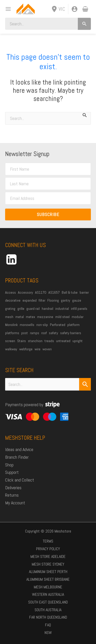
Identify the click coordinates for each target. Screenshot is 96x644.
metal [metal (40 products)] (20, 317)
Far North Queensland (48, 617)
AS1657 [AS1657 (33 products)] (54, 292)
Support (12, 472)
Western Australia (48, 594)
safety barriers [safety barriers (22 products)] (71, 333)
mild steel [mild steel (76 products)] (62, 317)
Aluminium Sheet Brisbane (48, 579)
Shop (9, 465)
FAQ (48, 625)
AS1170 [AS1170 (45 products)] (41, 292)
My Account (15, 503)
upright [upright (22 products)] (78, 341)
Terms (48, 541)
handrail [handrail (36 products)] (47, 309)
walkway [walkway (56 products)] (11, 349)
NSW (48, 633)
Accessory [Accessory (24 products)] (25, 292)
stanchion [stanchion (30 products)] (35, 341)
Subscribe (48, 214)
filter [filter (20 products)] (42, 300)
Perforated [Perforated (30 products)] (58, 325)
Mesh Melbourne (48, 587)
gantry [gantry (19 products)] (66, 300)
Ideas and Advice (19, 449)
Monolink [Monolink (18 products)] (11, 325)
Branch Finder (17, 457)
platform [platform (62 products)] (73, 325)
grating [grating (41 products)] (10, 309)
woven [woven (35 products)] (47, 349)
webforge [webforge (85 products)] (26, 349)
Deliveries (13, 488)
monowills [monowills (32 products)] (27, 325)
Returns (12, 495)
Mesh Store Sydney (48, 564)
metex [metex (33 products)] (30, 317)
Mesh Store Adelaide (48, 556)
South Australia (48, 610)
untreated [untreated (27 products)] (63, 341)
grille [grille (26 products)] (21, 309)
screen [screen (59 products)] (10, 341)
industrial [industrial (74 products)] (62, 309)
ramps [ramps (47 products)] (35, 333)
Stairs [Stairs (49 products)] (22, 341)
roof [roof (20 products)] (44, 333)
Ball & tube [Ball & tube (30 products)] (70, 292)
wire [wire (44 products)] (38, 349)
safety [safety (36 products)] (54, 333)
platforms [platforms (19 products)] (12, 333)
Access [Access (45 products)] (10, 292)
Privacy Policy (48, 549)
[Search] (84, 24)
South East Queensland (48, 602)
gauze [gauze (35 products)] (77, 300)
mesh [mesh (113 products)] (9, 317)
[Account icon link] (74, 9)
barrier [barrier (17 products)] (84, 292)
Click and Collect (20, 480)
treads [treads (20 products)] (49, 341)
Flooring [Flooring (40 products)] (53, 300)
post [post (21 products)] (25, 333)
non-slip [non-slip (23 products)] (42, 325)
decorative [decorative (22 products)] (13, 300)
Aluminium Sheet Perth (48, 572)
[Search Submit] (85, 384)
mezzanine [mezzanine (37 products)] (45, 317)
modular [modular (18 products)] (78, 317)
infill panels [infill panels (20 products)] (79, 309)
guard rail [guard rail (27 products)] (33, 309)
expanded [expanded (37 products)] (30, 300)
